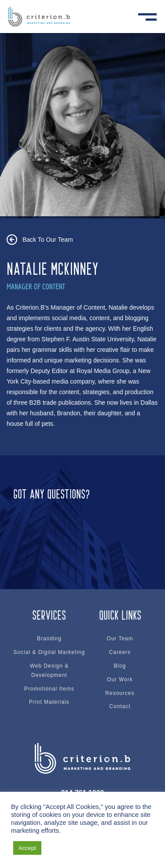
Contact (120, 706)
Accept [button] (27, 848)
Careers (120, 652)
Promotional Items (49, 689)
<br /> (82, 531)
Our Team (120, 639)
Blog (120, 666)
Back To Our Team (48, 240)
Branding (49, 639)
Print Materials (49, 702)
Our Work (120, 680)
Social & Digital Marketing (49, 652)
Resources (120, 693)
